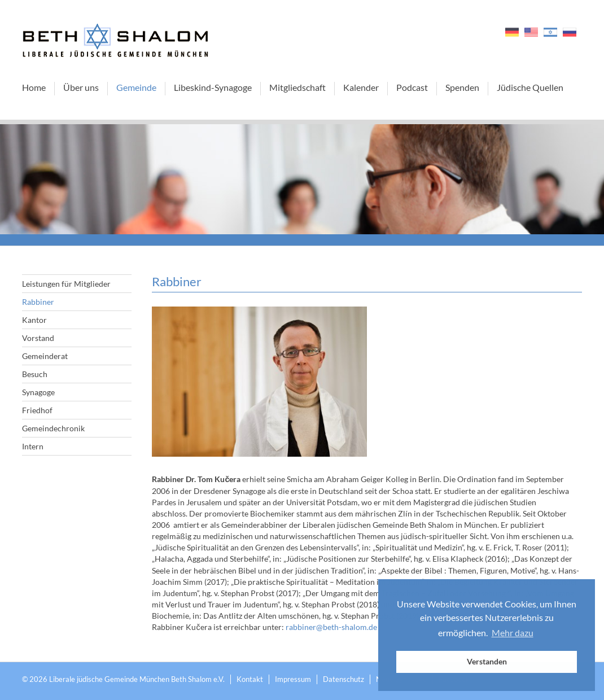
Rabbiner (38, 302)
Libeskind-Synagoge (213, 87)
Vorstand (38, 338)
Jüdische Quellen (530, 87)
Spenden (462, 87)
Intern (33, 446)
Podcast (412, 87)
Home (34, 87)
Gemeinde (136, 87)
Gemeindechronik (53, 428)
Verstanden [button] (487, 661)
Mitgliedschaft (297, 87)
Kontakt (250, 679)
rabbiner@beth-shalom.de (331, 627)
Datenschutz (343, 679)
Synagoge (38, 392)
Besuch (35, 374)
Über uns (81, 87)
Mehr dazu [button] (513, 633)
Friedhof (37, 410)
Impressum (293, 679)
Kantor (34, 320)
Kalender (361, 87)
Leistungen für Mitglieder (66, 284)
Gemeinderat (45, 356)
